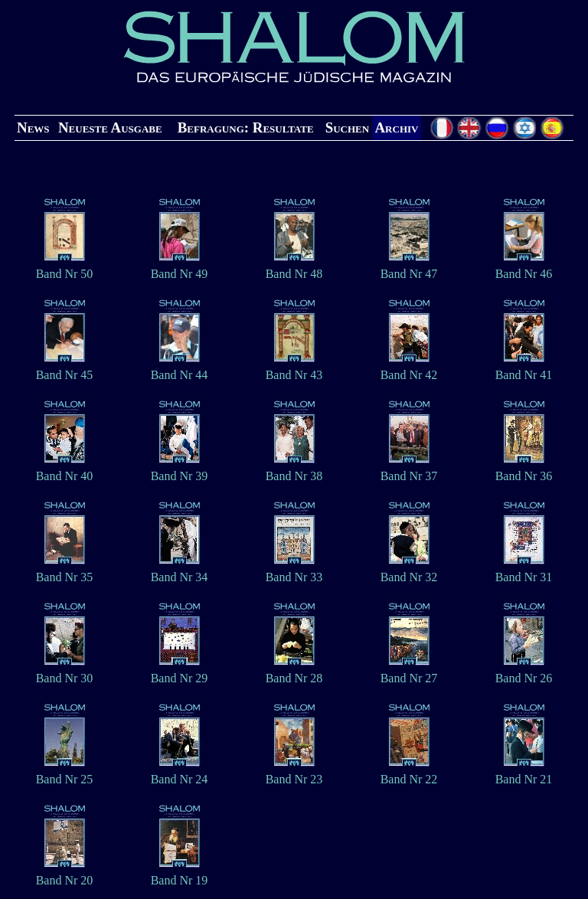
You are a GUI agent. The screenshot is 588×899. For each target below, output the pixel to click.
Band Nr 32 (409, 572)
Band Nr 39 (180, 471)
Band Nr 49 (180, 268)
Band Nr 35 (65, 572)
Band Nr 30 (65, 673)
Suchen (347, 127)
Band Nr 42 (409, 369)
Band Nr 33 (294, 572)
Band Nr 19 (180, 875)
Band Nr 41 (524, 369)
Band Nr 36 (524, 471)
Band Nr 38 (294, 471)
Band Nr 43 (294, 369)
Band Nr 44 (180, 369)
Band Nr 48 (294, 268)
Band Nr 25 (65, 774)
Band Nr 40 (65, 471)
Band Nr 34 (180, 572)
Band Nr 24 (180, 774)
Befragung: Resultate (246, 127)
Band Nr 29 (180, 673)
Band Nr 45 (65, 369)
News (33, 127)
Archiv (396, 127)
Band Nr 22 (409, 774)
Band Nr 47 (409, 268)
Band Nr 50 (65, 268)
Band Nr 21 (524, 774)
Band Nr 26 (524, 673)
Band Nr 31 (524, 572)
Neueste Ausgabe (110, 127)
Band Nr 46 (524, 268)
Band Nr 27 (409, 673)
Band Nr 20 (65, 875)
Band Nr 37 (409, 471)
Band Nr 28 (294, 673)
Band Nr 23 (294, 774)
